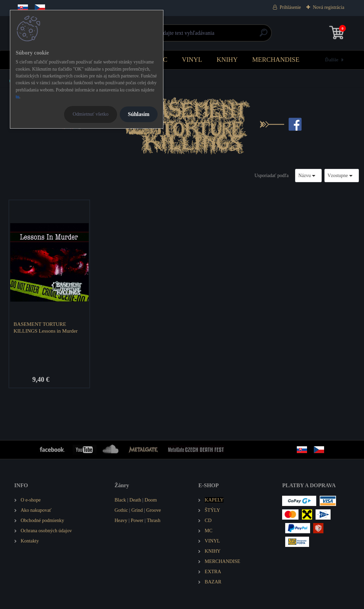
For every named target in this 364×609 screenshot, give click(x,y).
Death (135, 500)
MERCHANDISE (276, 60)
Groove (154, 510)
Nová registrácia (329, 7)
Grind (137, 510)
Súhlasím (139, 114)
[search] (264, 35)
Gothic (121, 510)
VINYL (192, 60)
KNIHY (227, 60)
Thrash (154, 520)
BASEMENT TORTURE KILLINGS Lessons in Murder (46, 327)
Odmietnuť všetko (91, 114)
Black (120, 500)
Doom (151, 500)
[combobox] (308, 176)
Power (137, 520)
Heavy (121, 520)
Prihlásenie (290, 7)
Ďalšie (332, 60)
